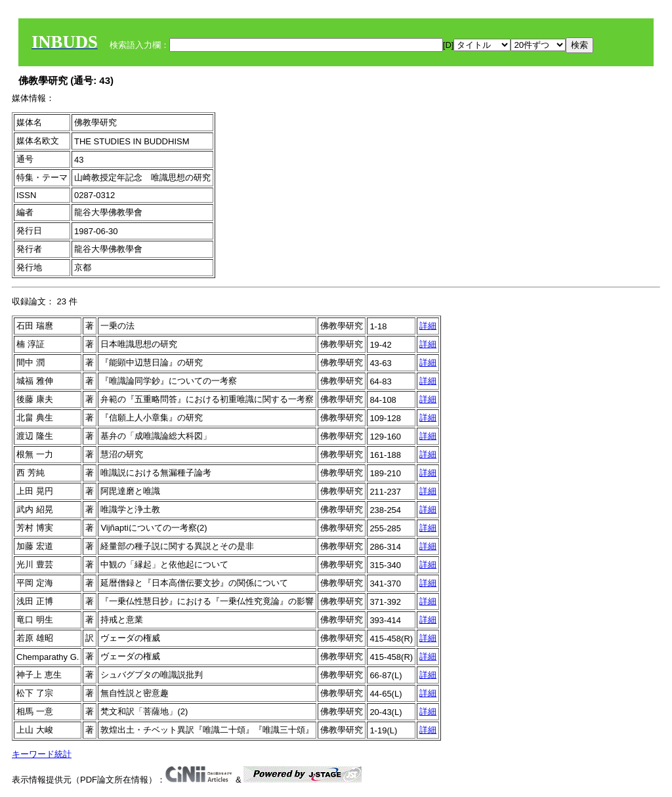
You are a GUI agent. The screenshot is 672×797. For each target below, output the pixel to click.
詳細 (428, 326)
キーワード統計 (42, 754)
